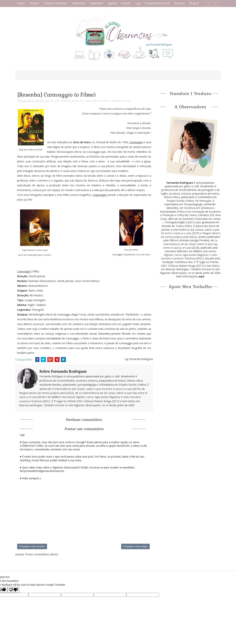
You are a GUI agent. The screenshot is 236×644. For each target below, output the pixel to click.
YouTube (179, 3)
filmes (107, 101)
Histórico (43, 286)
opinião (116, 101)
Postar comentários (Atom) (42, 554)
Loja (138, 3)
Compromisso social (157, 3)
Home (21, 3)
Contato (126, 3)
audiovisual (67, 101)
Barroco (79, 101)
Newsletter (97, 3)
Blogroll (194, 3)
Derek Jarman (37, 276)
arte (57, 101)
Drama (32, 286)
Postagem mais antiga (135, 546)
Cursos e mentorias (55, 3)
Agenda (112, 3)
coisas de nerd (93, 101)
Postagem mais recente (32, 546)
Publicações (79, 3)
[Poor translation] (13, 590)
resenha (126, 101)
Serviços (34, 3)
